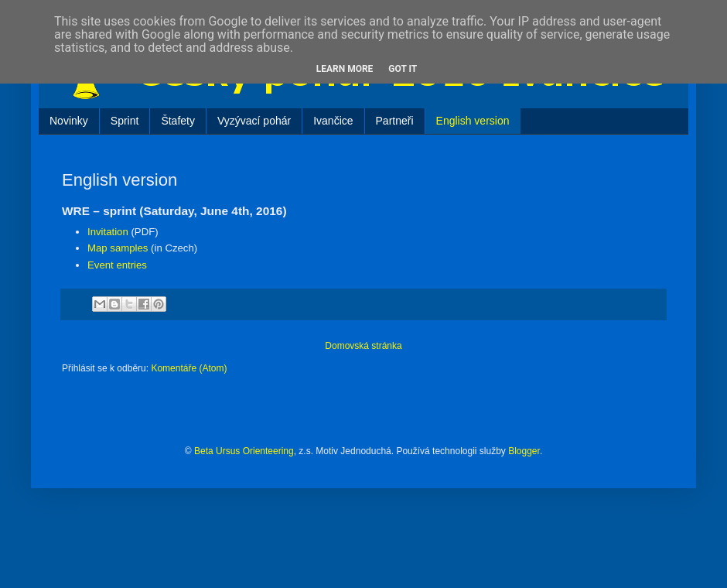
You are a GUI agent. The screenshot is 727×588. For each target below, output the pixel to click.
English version (473, 121)
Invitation (108, 232)
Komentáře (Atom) (189, 368)
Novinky (69, 121)
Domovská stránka (363, 346)
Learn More (345, 69)
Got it (403, 69)
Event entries (117, 265)
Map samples (118, 248)
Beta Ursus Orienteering (244, 451)
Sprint (125, 121)
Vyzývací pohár (254, 121)
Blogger (524, 451)
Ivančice (333, 121)
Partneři (395, 121)
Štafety (178, 121)
